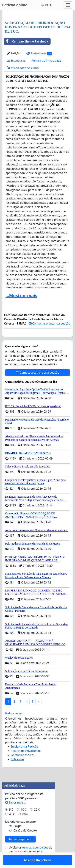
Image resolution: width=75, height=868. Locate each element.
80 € (25, 824)
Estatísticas (16, 61)
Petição (14, 53)
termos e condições (35, 858)
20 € (37, 820)
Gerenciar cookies (23, 765)
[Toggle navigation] (68, 5)
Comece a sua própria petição (37, 383)
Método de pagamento (20, 832)
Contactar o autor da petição (50, 323)
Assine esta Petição (37, 339)
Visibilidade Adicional (23, 68)
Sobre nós (17, 770)
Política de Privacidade (46, 61)
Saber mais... (15, 813)
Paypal (18, 836)
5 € (11, 820)
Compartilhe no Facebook (26, 41)
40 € (12, 824)
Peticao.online (15, 5)
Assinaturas (39, 53)
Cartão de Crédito (25, 841)
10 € (24, 820)
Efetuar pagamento (20, 849)
